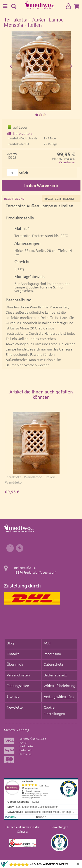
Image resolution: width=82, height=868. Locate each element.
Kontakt (13, 654)
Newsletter (15, 707)
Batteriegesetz (55, 675)
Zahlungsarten (18, 685)
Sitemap (13, 696)
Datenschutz (53, 664)
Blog (10, 643)
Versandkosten (67, 162)
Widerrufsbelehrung (59, 685)
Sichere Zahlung (17, 730)
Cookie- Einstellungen (54, 710)
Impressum (52, 654)
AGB (47, 643)
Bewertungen (59, 827)
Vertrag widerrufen (59, 696)
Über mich (15, 664)
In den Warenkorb (41, 185)
